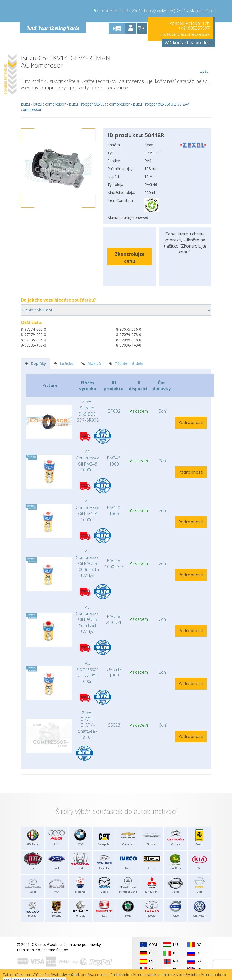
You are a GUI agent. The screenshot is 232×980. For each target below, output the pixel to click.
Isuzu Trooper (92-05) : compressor (99, 104)
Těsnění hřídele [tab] (126, 364)
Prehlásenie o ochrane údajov (42, 950)
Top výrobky (155, 11)
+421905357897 (194, 28)
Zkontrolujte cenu (130, 257)
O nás (182, 11)
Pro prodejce (105, 11)
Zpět (204, 64)
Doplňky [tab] (35, 364)
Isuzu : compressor (49, 104)
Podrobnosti (191, 422)
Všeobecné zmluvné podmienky (74, 944)
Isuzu (25, 104)
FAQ (171, 11)
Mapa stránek (202, 11)
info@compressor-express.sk (185, 34)
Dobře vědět (130, 11)
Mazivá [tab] (91, 364)
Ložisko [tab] (64, 364)
